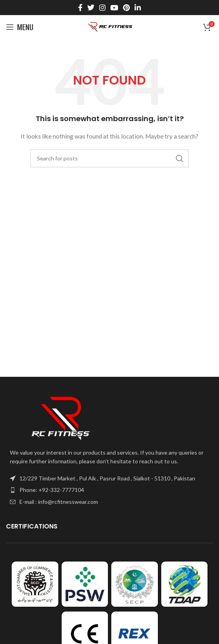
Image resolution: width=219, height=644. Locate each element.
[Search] (109, 158)
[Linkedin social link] (138, 8)
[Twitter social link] (91, 8)
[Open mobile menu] (20, 27)
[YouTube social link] (114, 8)
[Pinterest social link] (126, 8)
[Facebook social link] (80, 8)
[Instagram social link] (102, 8)
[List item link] (109, 490)
